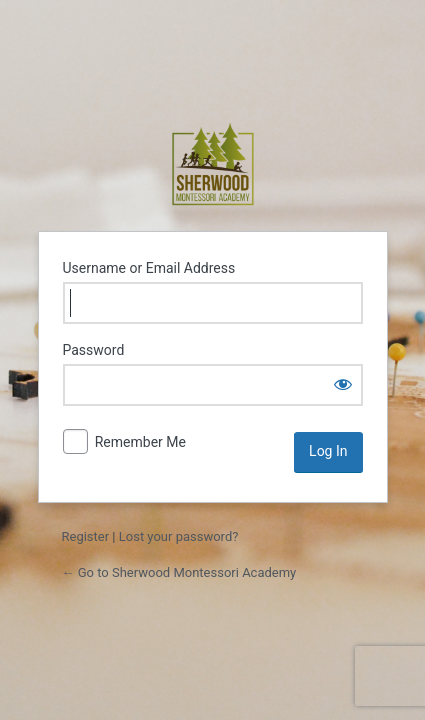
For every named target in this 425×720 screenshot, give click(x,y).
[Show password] (343, 384)
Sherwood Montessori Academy (213, 164)
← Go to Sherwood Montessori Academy (179, 572)
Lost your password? (179, 536)
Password (94, 350)
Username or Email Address (149, 268)
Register (86, 536)
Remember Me (140, 442)
